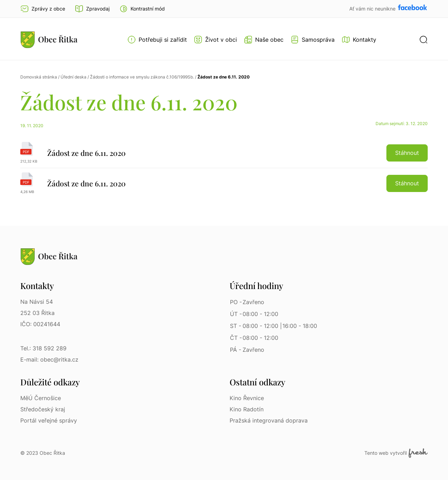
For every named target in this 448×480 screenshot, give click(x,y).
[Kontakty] (359, 40)
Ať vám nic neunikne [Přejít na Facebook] (373, 9)
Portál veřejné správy (49, 420)
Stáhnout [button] (407, 153)
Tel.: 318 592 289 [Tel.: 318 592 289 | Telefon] (43, 348)
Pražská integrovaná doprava (269, 420)
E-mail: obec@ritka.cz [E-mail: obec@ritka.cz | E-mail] (49, 359)
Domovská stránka (39, 77)
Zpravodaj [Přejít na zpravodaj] (92, 9)
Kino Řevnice (247, 398)
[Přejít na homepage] (49, 40)
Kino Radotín (247, 409)
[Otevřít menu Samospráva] (313, 40)
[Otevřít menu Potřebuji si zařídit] (157, 40)
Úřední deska (73, 77)
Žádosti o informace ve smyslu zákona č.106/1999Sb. (142, 77)
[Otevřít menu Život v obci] (215, 40)
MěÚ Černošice (41, 398)
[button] (142, 9)
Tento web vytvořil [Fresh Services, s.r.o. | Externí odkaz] (396, 453)
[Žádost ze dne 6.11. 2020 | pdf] (224, 155)
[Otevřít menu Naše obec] (264, 40)
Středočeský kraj (43, 409)
